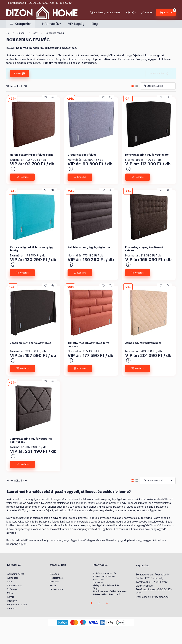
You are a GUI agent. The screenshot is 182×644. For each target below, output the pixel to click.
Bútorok (21, 33)
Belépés (54, 574)
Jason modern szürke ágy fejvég (31, 343)
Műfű (10, 593)
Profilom (54, 581)
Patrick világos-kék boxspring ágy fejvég (32, 249)
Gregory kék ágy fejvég (82, 155)
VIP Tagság (76, 24)
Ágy (35, 33)
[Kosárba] (22, 177)
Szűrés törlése (157, 73)
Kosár (53, 585)
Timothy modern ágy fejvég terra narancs (88, 344)
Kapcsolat (98, 579)
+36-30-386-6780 (61, 3)
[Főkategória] (8, 33)
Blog (95, 24)
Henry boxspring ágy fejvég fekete (147, 155)
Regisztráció (57, 578)
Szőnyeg (12, 589)
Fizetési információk (104, 576)
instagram (99, 603)
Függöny (12, 601)
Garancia (98, 582)
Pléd (10, 581)
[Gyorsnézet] (53, 97)
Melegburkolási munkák (106, 585)
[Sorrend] (158, 86)
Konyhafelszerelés (17, 604)
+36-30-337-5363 (38, 3)
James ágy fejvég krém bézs (143, 343)
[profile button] (147, 13)
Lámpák (11, 608)
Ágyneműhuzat (15, 574)
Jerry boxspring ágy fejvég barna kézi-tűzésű (31, 440)
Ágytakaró (13, 578)
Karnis (11, 597)
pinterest (107, 603)
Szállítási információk (105, 573)
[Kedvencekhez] (46, 97)
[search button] (105, 13)
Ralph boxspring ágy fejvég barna (89, 247)
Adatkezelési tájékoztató (106, 594)
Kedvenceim (57, 589)
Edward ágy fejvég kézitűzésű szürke (144, 249)
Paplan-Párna (15, 585)
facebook (91, 603)
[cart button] (166, 13)
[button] (21, 24)
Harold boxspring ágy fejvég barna (32, 155)
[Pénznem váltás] (130, 13)
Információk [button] (50, 24)
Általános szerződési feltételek (110, 591)
